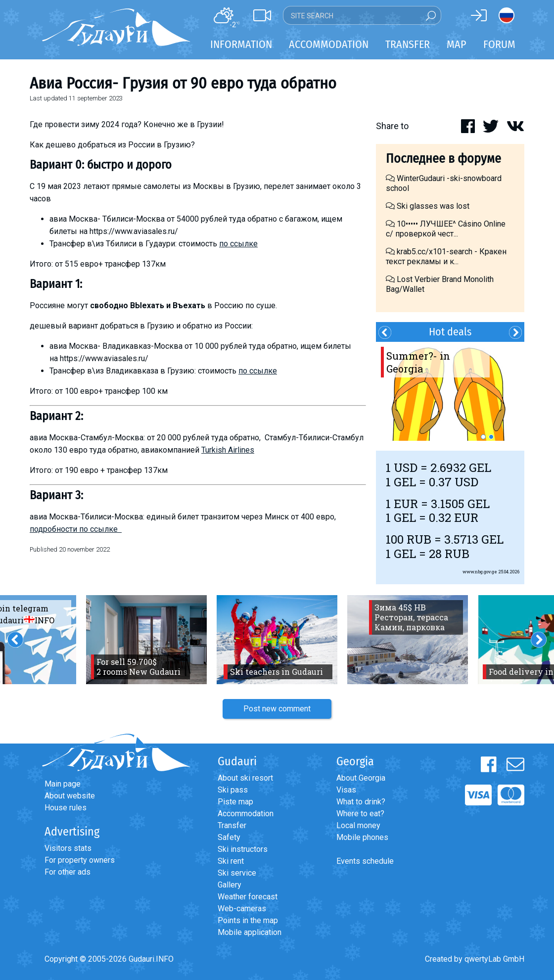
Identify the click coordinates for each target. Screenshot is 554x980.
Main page (63, 784)
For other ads (68, 872)
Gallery (230, 885)
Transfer (232, 825)
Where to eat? (360, 814)
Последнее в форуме (443, 159)
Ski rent (231, 861)
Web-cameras (242, 909)
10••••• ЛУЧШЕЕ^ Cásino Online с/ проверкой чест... (446, 229)
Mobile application (250, 932)
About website (70, 796)
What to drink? (361, 802)
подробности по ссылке (76, 529)
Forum (499, 44)
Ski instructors (243, 849)
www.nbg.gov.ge (480, 572)
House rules (66, 808)
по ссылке (238, 244)
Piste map (235, 802)
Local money (358, 825)
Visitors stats (68, 848)
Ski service (237, 873)
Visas (346, 790)
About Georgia (361, 778)
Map (457, 44)
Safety (229, 837)
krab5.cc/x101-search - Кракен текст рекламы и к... (446, 257)
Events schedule (365, 861)
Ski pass (233, 790)
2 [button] (491, 437)
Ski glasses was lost (428, 206)
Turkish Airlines (228, 450)
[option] (450, 391)
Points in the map (248, 920)
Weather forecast (248, 897)
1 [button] (483, 437)
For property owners (80, 860)
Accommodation (246, 814)
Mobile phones (362, 837)
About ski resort (245, 778)
